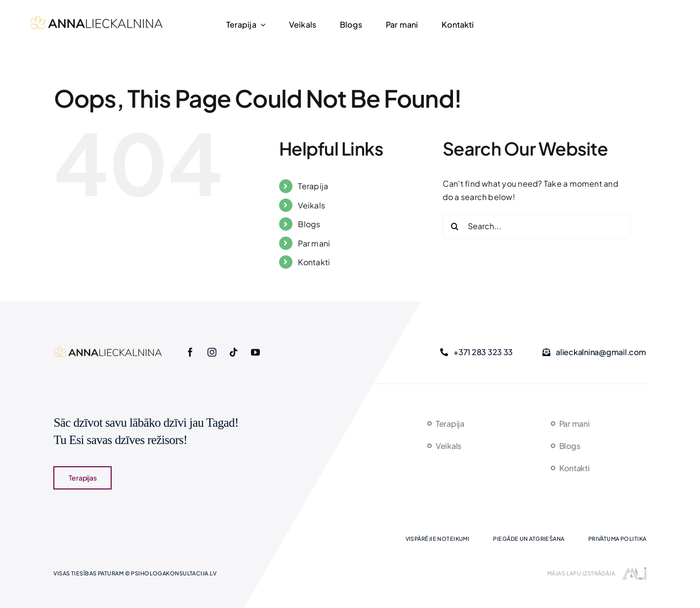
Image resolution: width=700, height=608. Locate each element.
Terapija (313, 186)
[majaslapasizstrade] (634, 571)
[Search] (455, 226)
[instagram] (212, 352)
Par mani (314, 243)
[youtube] (255, 352)
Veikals (311, 205)
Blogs (309, 224)
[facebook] (190, 352)
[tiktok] (234, 352)
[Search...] (536, 226)
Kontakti (314, 262)
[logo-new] (96, 19)
